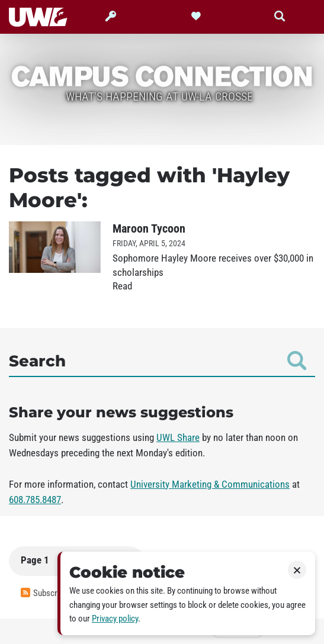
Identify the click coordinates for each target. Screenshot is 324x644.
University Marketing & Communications (210, 484)
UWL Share (178, 437)
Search (158, 360)
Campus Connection (162, 75)
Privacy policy (115, 619)
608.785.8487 (35, 500)
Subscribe (44, 593)
